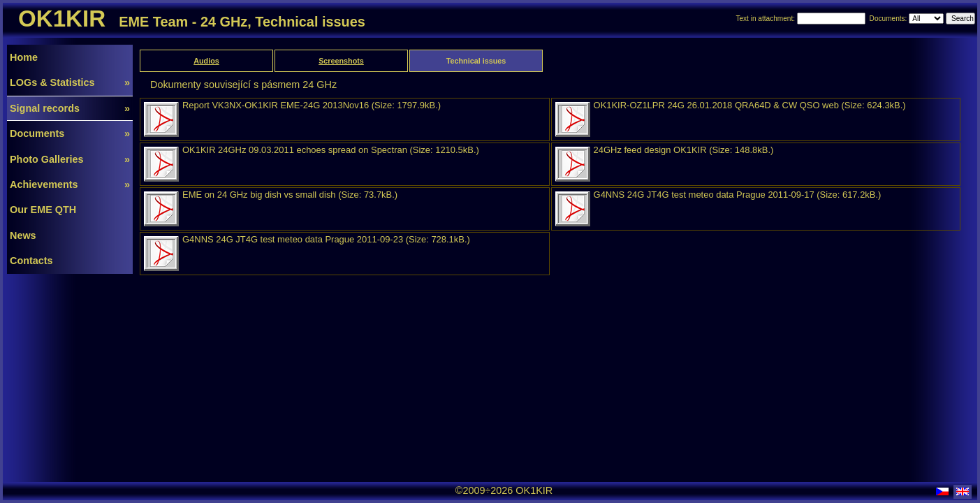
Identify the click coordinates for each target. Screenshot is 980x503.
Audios (206, 61)
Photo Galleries (70, 159)
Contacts (31, 261)
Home (24, 57)
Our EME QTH (43, 210)
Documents (70, 133)
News (23, 235)
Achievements (70, 184)
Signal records (70, 108)
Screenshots (341, 61)
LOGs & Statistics (70, 82)
